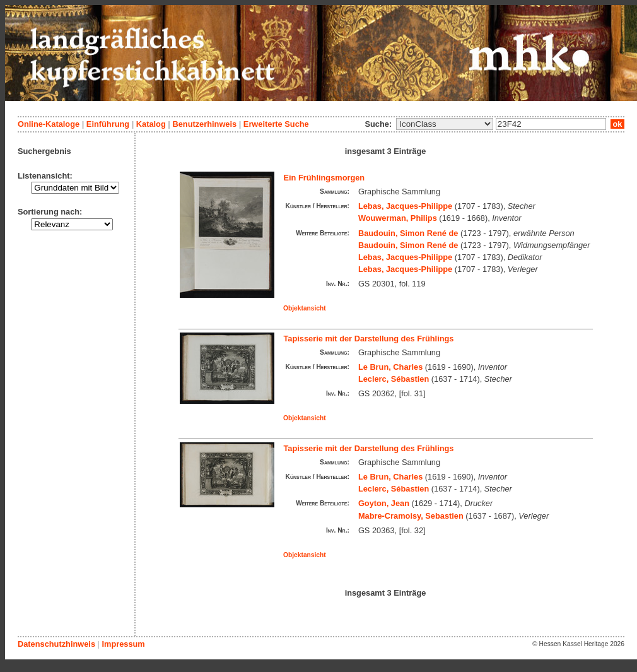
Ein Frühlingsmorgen (324, 178)
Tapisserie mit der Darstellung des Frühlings (369, 339)
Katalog (151, 124)
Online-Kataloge (49, 124)
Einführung (108, 124)
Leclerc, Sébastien (394, 379)
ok (617, 124)
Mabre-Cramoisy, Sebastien (411, 516)
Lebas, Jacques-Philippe (405, 206)
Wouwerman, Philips (398, 218)
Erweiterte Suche (276, 124)
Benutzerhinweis (204, 124)
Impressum (123, 644)
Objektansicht (305, 308)
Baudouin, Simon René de (408, 233)
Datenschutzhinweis (56, 644)
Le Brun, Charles (390, 367)
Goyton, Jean (384, 503)
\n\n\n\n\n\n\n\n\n (445, 124)
